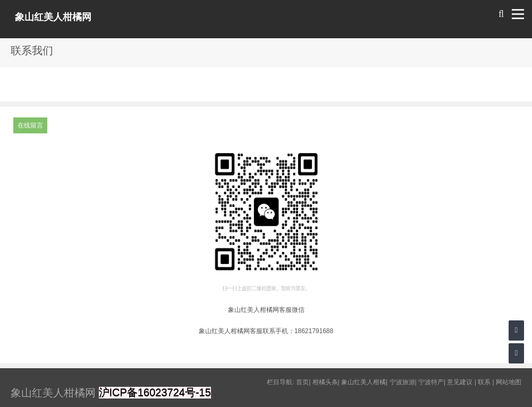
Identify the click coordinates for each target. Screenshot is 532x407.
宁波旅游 (402, 382)
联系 (484, 382)
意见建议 (460, 382)
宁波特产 (431, 382)
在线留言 (30, 125)
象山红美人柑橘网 (53, 17)
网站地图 (509, 382)
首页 (302, 382)
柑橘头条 (325, 382)
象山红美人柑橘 (364, 382)
